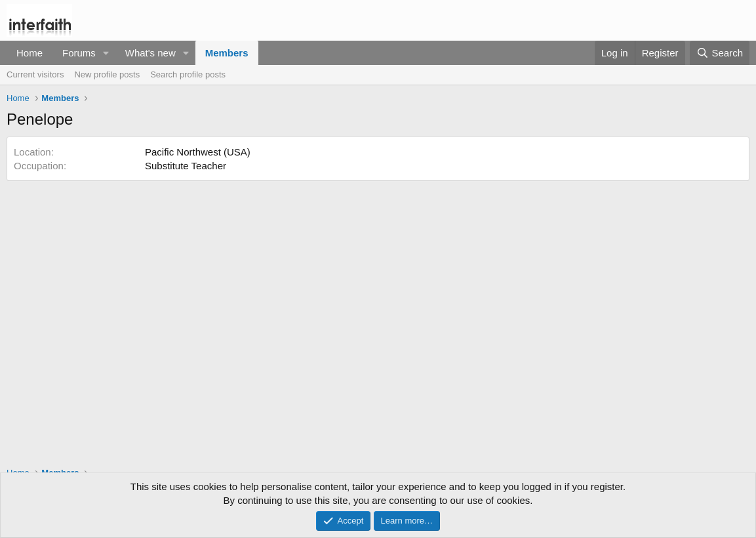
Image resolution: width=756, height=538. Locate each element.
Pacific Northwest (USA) (198, 152)
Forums (79, 53)
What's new (150, 53)
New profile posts (107, 74)
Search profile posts (188, 74)
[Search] (720, 53)
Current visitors (35, 74)
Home (30, 53)
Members (227, 53)
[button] (106, 53)
